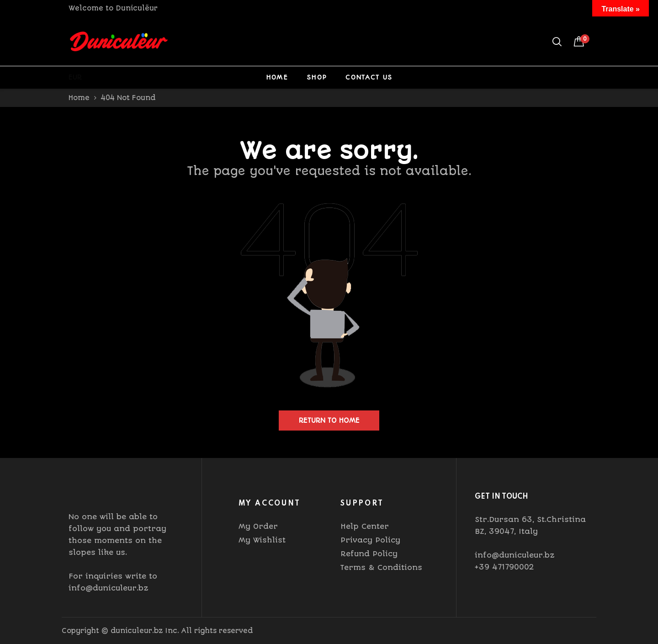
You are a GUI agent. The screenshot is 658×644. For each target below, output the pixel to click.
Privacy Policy (370, 540)
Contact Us (369, 77)
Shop (317, 77)
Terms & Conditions (381, 567)
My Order (258, 526)
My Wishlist (262, 540)
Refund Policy (369, 554)
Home (277, 77)
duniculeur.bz (137, 631)
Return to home (329, 420)
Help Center (365, 526)
